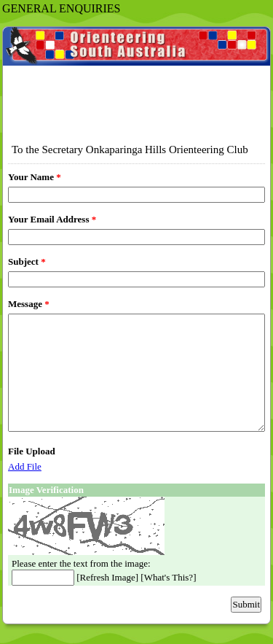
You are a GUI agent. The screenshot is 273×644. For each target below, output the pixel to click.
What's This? (169, 577)
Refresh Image (108, 577)
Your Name (35, 177)
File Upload (32, 451)
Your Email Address (52, 219)
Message (29, 304)
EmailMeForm (136, 80)
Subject (27, 261)
